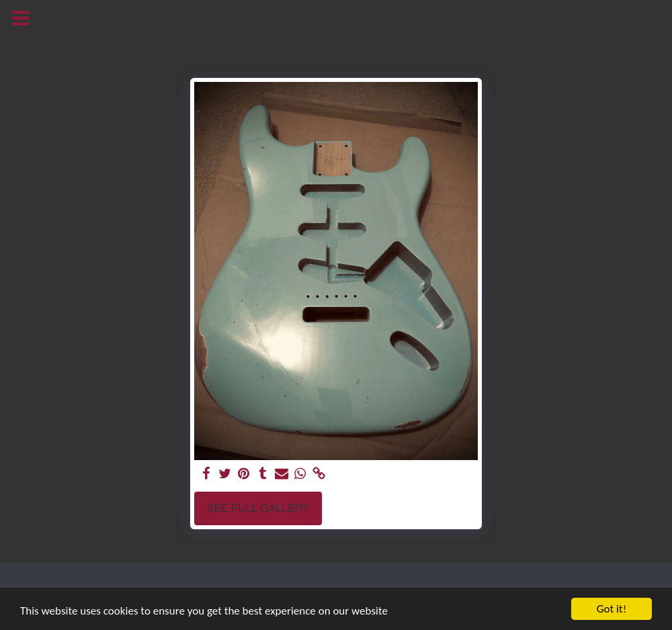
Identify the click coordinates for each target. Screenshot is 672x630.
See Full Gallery (258, 508)
